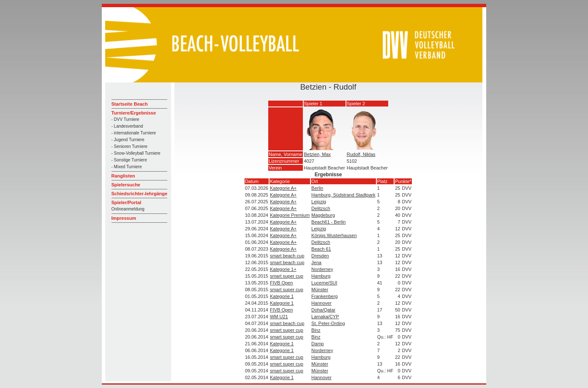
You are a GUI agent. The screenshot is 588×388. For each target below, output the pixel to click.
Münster (320, 290)
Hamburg (321, 276)
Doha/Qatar (323, 310)
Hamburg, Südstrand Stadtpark (343, 195)
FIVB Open (281, 283)
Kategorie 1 (282, 296)
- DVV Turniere (125, 119)
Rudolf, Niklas (361, 154)
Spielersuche (126, 185)
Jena (316, 262)
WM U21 (279, 317)
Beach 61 (321, 249)
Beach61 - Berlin (328, 222)
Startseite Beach (130, 104)
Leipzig (319, 202)
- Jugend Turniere (128, 140)
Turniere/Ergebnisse (134, 113)
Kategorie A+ (283, 188)
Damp (317, 344)
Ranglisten (123, 176)
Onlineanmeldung (128, 209)
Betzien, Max (318, 154)
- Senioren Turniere (130, 146)
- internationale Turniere (134, 133)
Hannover (321, 303)
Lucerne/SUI (324, 283)
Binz (316, 330)
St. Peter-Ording (328, 323)
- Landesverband (127, 126)
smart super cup (287, 276)
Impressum (124, 218)
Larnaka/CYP (325, 317)
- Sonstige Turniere (129, 160)
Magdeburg (323, 215)
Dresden (320, 256)
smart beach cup (287, 256)
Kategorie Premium (290, 215)
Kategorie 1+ (283, 269)
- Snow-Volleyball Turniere (136, 153)
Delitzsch (321, 208)
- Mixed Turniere (127, 167)
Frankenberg (324, 296)
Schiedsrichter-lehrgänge (140, 194)
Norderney (322, 269)
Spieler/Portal (127, 202)
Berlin (317, 188)
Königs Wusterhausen (334, 235)
